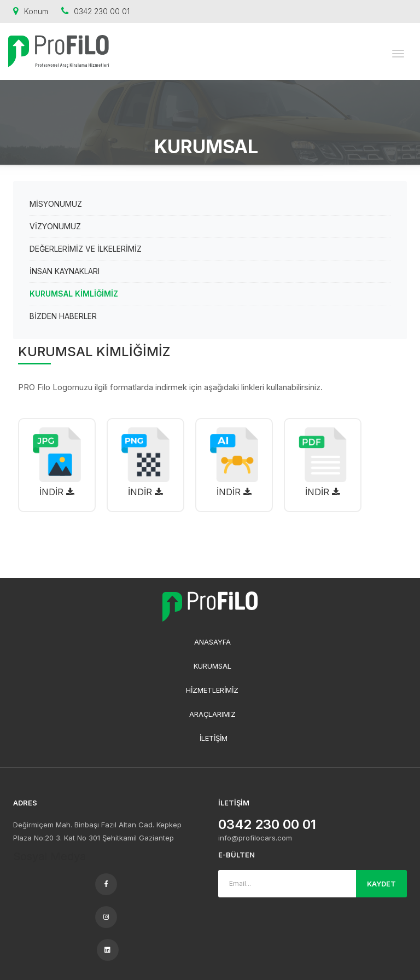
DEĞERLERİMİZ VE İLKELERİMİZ (86, 249)
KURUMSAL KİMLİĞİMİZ (74, 294)
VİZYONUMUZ (55, 226)
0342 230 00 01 (95, 11)
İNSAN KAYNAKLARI (65, 271)
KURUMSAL (212, 666)
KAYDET (381, 884)
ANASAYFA (212, 642)
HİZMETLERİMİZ (212, 690)
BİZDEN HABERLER (63, 316)
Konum (31, 11)
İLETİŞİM (214, 738)
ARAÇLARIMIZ (212, 714)
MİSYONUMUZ (56, 204)
